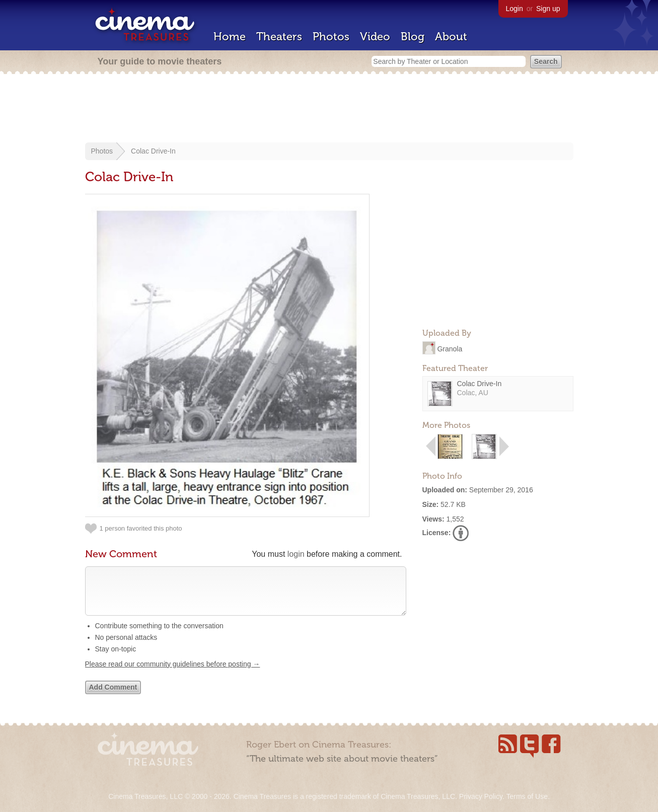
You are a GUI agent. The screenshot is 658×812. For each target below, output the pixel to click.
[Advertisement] (329, 109)
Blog (413, 36)
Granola (450, 348)
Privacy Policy (481, 796)
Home (230, 36)
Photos (331, 36)
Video (375, 36)
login (296, 554)
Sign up (548, 9)
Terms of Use (527, 796)
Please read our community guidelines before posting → (173, 674)
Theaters (279, 36)
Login (515, 9)
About (451, 36)
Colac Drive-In (153, 151)
